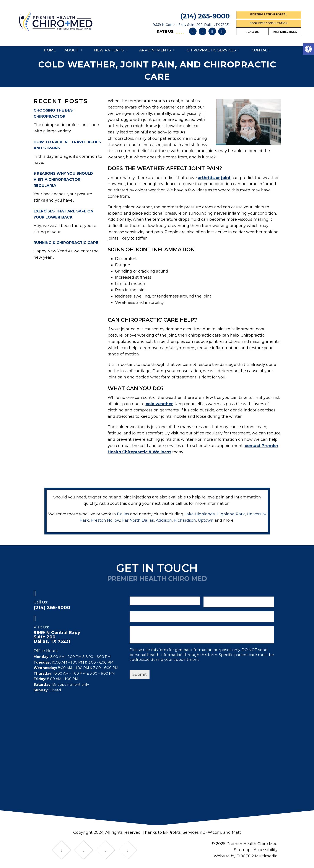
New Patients (109, 50)
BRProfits (172, 832)
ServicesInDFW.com (202, 832)
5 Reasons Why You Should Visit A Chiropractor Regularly (63, 179)
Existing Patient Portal (269, 15)
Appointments (155, 50)
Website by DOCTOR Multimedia (245, 856)
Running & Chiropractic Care (66, 243)
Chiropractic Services (211, 50)
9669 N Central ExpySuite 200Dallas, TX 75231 (57, 637)
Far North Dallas (138, 520)
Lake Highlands (200, 514)
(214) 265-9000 (205, 16)
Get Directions (285, 32)
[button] (308, 49)
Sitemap (242, 850)
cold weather (159, 404)
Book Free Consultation (269, 24)
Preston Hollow (106, 520)
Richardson (185, 520)
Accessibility (266, 850)
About (71, 50)
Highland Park (231, 514)
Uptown (206, 520)
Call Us (252, 32)
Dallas (123, 514)
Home (50, 50)
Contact (261, 50)
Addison (164, 520)
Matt (237, 832)
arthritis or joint (214, 178)
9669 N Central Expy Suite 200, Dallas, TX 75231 (191, 25)
